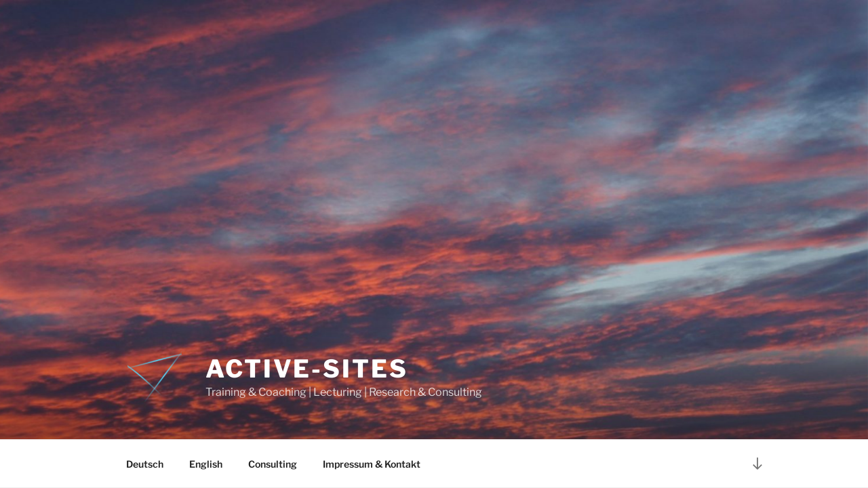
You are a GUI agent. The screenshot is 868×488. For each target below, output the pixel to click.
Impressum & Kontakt (372, 464)
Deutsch (145, 464)
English (206, 464)
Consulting (273, 464)
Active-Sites (307, 369)
